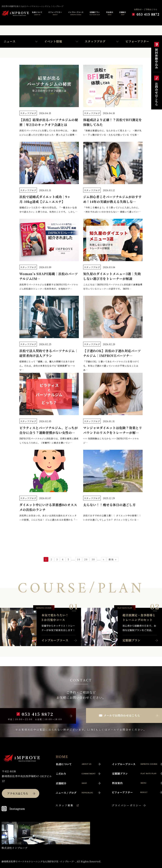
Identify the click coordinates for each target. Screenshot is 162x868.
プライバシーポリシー (127, 805)
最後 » (113, 559)
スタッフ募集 (65, 805)
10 (79, 559)
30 (93, 559)
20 (86, 559)
